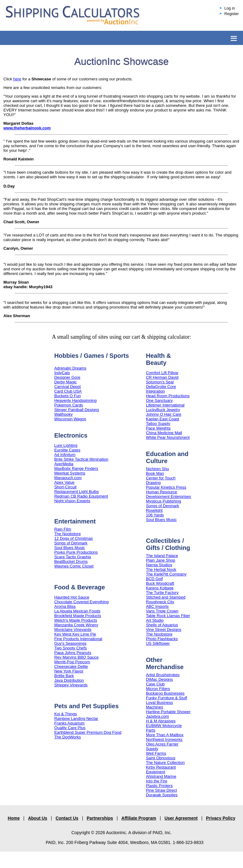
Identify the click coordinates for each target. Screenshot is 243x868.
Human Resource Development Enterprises (168, 494)
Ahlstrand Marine (161, 776)
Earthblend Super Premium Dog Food (88, 732)
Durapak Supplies (162, 795)
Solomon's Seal (160, 382)
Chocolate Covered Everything (81, 602)
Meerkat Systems (70, 473)
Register (232, 14)
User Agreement (181, 818)
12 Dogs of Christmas (74, 538)
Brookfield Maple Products (78, 616)
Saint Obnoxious (161, 758)
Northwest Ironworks (164, 739)
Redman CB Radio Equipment (81, 496)
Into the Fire (157, 781)
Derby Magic (66, 382)
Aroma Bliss (65, 606)
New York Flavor (69, 671)
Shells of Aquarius (162, 625)
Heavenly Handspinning (75, 400)
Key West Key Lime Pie (75, 634)
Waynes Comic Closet (74, 566)
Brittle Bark (64, 676)
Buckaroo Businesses (165, 693)
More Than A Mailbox (165, 735)
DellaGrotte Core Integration (161, 389)
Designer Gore (67, 377)
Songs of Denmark (71, 543)
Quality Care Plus (70, 728)
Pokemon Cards (69, 405)
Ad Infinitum (65, 455)
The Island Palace (162, 556)
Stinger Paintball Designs (77, 410)
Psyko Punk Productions (76, 552)
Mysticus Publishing (163, 501)
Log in (230, 8)
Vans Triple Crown (162, 611)
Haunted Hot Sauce (72, 597)
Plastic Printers (159, 786)
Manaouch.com (68, 478)
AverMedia (64, 464)
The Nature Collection (165, 763)
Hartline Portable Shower (168, 712)
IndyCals (62, 373)
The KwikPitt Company (166, 574)
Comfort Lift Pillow (162, 373)
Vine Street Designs (164, 630)
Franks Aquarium (69, 723)
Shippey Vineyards (71, 685)
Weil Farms (156, 753)
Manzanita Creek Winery (76, 625)
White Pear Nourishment (168, 437)
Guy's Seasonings (70, 643)
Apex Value (64, 482)
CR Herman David (162, 377)
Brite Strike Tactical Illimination (81, 459)
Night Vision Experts (72, 501)
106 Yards (155, 515)
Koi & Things (66, 714)
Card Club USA (68, 391)
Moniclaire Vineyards (73, 630)
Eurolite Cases (67, 450)
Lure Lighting (66, 445)
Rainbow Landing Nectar (76, 719)
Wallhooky (63, 414)
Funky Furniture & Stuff (166, 698)
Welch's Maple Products (76, 620)
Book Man (155, 473)
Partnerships (100, 818)
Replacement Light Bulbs (77, 492)
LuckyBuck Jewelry (163, 410)
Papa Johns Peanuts (73, 653)
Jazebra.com (157, 716)
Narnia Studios (159, 565)
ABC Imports (157, 606)
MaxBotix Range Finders (76, 468)
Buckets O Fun (68, 396)
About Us (38, 818)
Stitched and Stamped (166, 597)
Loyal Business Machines (159, 705)
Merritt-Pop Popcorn (72, 662)
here (17, 79)
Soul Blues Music (70, 548)
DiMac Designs (159, 679)
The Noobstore (68, 534)
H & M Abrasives (161, 721)
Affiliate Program (139, 818)
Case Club (155, 684)
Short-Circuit (65, 487)
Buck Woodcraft (160, 583)
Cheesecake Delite (71, 666)
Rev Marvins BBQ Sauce (76, 657)
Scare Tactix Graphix (73, 557)
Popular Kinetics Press (166, 487)
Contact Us (67, 818)
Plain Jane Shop (161, 560)
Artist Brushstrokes (163, 675)
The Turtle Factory (162, 593)
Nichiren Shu (157, 469)
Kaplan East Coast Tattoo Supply (163, 421)
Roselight (154, 510)
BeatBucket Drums (71, 561)
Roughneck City (160, 602)
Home (14, 818)
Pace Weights (158, 428)
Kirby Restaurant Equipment (161, 769)
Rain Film (63, 529)
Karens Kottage (160, 588)
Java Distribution (69, 680)
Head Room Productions (168, 396)
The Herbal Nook (161, 569)
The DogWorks (68, 737)
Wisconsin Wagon (70, 419)
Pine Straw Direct (161, 790)
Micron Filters (158, 689)
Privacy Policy (221, 818)
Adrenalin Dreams (70, 368)
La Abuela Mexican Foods (77, 611)
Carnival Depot (68, 387)
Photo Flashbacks (162, 639)
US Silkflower (158, 643)
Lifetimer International (165, 405)
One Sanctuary (159, 400)
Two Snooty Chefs (71, 648)
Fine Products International (78, 639)
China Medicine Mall (164, 433)
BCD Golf (154, 579)
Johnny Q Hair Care (164, 414)
